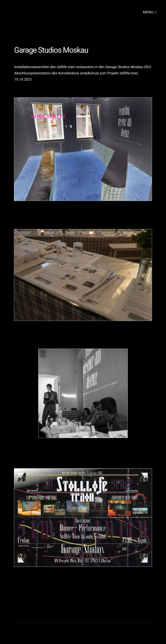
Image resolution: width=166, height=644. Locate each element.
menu (150, 12)
